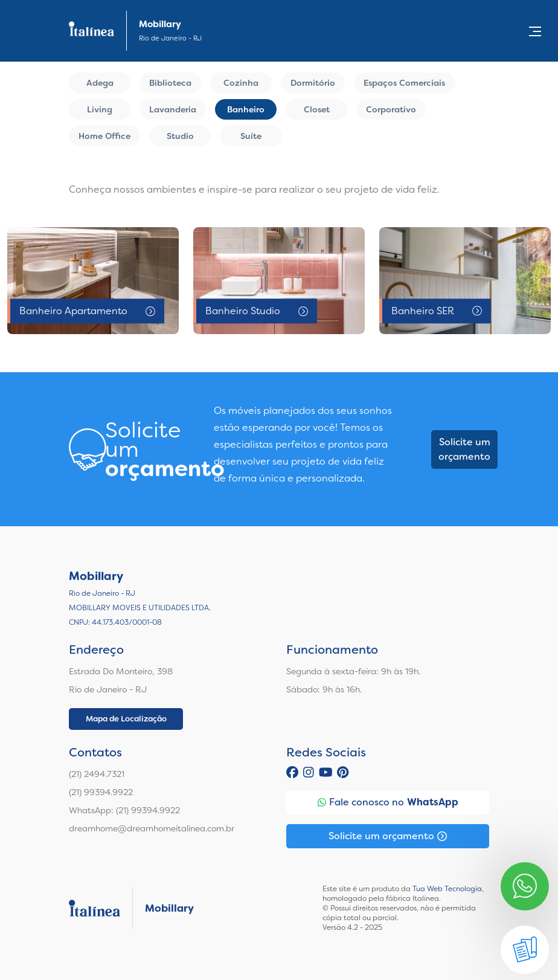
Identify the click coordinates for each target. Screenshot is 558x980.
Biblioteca (170, 83)
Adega (100, 83)
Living (100, 109)
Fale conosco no (388, 802)
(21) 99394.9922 (101, 792)
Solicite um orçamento (464, 449)
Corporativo (391, 109)
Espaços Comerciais (404, 83)
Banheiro (246, 109)
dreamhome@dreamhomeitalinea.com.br (152, 828)
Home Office (104, 136)
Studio (180, 136)
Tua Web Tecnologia (447, 889)
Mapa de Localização (126, 719)
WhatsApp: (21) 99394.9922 (124, 810)
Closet (317, 109)
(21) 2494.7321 (97, 774)
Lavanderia (173, 109)
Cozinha (241, 83)
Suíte (251, 136)
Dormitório (313, 83)
